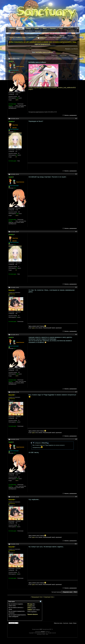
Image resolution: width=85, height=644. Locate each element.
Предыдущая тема (37, 597)
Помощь (62, 36)
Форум (20, 28)
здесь (34, 328)
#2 (76, 118)
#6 (76, 334)
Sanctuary (31, 37)
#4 (76, 232)
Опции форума (29, 31)
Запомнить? (42, 38)
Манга (45, 28)
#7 (76, 392)
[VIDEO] (30, 610)
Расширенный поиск (72, 31)
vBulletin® (43, 632)
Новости (12, 28)
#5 (76, 287)
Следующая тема (49, 597)
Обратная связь (58, 623)
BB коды (30, 604)
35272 (17, 100)
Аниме (37, 28)
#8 (76, 439)
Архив (71, 623)
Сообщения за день (13, 31)
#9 (76, 497)
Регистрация (71, 36)
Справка (22, 31)
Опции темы (54, 55)
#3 (76, 174)
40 (16, 157)
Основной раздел (21, 37)
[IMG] (29, 608)
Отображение (72, 55)
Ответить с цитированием (70, 115)
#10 (76, 544)
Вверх (75, 592)
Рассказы (53, 28)
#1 (76, 58)
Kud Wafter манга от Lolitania (44, 52)
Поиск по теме (63, 55)
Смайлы (30, 606)
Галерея (28, 28)
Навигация (37, 31)
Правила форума (33, 614)
